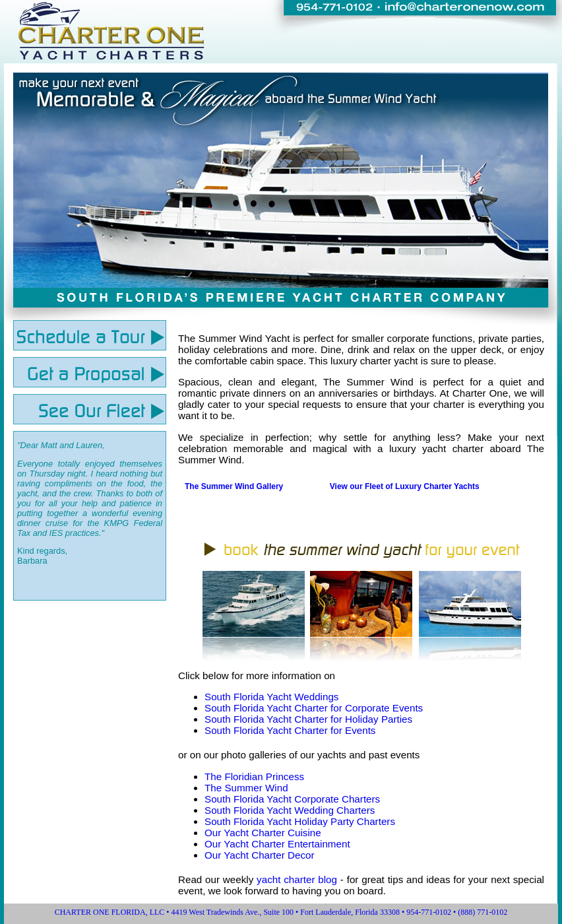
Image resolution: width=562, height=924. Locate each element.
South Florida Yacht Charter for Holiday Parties (308, 719)
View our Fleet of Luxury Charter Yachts (405, 486)
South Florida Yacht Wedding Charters (290, 810)
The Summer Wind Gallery (234, 486)
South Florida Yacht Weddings (271, 697)
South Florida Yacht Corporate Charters (292, 799)
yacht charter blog (297, 879)
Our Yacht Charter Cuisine (263, 833)
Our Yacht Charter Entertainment (277, 844)
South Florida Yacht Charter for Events (290, 730)
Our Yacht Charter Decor (260, 855)
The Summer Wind (246, 788)
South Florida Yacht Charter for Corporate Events (314, 708)
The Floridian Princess (254, 776)
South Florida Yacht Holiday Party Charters (300, 821)
